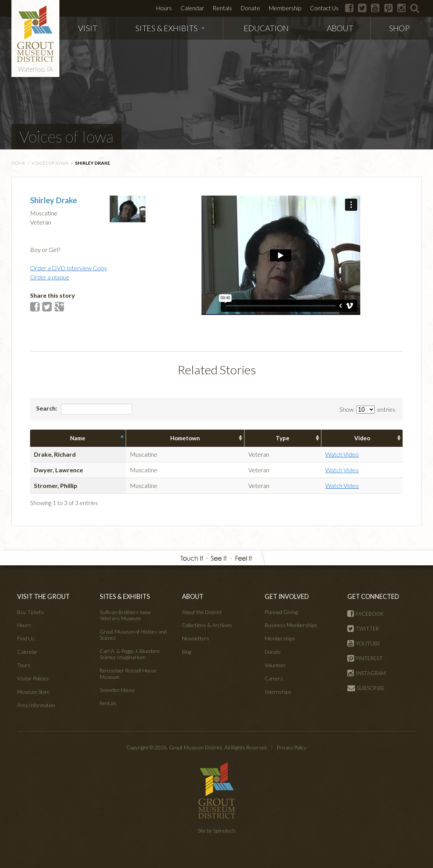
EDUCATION (266, 28)
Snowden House (117, 690)
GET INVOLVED (287, 596)
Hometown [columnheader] (185, 438)
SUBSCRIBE (366, 688)
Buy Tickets (30, 612)
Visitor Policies (33, 679)
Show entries (367, 409)
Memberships (280, 639)
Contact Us (324, 8)
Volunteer (275, 665)
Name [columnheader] (78, 438)
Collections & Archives (207, 625)
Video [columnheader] (362, 438)
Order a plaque (50, 277)
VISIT (88, 28)
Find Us (26, 639)
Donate (250, 8)
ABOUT (340, 28)
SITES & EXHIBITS (170, 28)
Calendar (192, 8)
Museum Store (33, 692)
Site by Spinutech (216, 831)
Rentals (222, 8)
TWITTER (363, 629)
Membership (285, 8)
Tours (24, 665)
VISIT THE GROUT (43, 596)
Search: (84, 409)
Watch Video (342, 454)
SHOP (399, 28)
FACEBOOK (366, 614)
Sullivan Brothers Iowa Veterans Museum (125, 615)
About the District (202, 612)
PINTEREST (365, 658)
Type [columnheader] (283, 438)
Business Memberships (291, 625)
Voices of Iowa (66, 136)
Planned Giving (281, 612)
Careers (274, 679)
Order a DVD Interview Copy (69, 268)
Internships (278, 692)
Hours (164, 8)
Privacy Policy (292, 748)
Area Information (36, 705)
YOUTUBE (364, 643)
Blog (187, 652)
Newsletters (196, 639)
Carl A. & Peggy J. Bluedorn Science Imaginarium (130, 654)
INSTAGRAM (367, 673)
